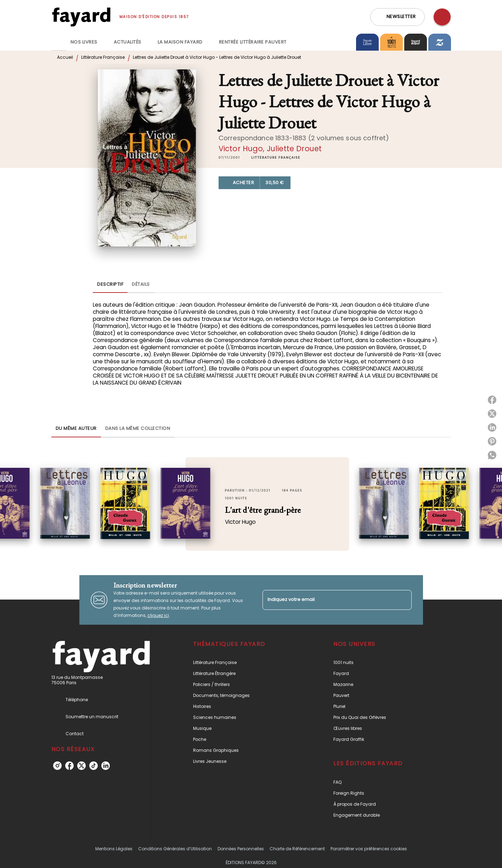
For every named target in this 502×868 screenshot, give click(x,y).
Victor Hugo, (243, 149)
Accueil (65, 57)
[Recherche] (442, 17)
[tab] (59, 42)
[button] (397, 17)
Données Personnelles (241, 849)
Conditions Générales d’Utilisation (175, 849)
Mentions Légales (114, 849)
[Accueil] (81, 17)
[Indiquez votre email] (328, 600)
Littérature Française (103, 57)
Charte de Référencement (297, 849)
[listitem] (57, 766)
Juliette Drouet (294, 149)
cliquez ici (158, 615)
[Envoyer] (403, 600)
